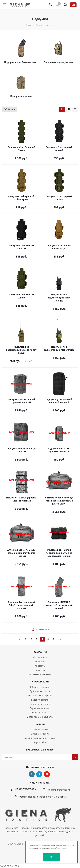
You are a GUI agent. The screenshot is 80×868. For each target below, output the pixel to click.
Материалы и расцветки (40, 717)
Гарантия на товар (40, 708)
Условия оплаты (40, 700)
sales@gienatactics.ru (59, 790)
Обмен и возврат (40, 712)
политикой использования (41, 848)
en (73, 5)
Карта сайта (40, 742)
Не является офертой (40, 695)
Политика (40, 670)
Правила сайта (40, 729)
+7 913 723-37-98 (25, 789)
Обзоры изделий (40, 734)
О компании (40, 657)
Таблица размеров (40, 687)
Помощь (40, 724)
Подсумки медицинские (59, 62)
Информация (40, 682)
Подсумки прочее (21, 96)
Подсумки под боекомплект (21, 62)
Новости (40, 661)
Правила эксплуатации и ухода (40, 738)
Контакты (40, 666)
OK (52, 857)
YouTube (47, 774)
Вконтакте (32, 774)
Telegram (39, 774)
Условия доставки (40, 704)
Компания (40, 652)
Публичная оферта (40, 691)
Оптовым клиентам (40, 674)
